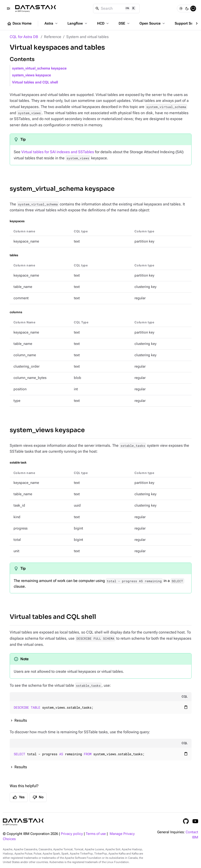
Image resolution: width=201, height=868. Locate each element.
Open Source (153, 23)
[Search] (116, 9)
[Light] (181, 9)
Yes (19, 797)
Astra (51, 23)
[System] (193, 9)
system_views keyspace (31, 75)
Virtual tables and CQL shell (35, 82)
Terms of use (96, 834)
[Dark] (187, 9)
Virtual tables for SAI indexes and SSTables (58, 152)
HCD (103, 23)
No (38, 797)
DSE (125, 23)
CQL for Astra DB (24, 37)
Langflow (78, 23)
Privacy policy (72, 834)
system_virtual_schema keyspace (39, 68)
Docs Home (19, 24)
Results (21, 720)
